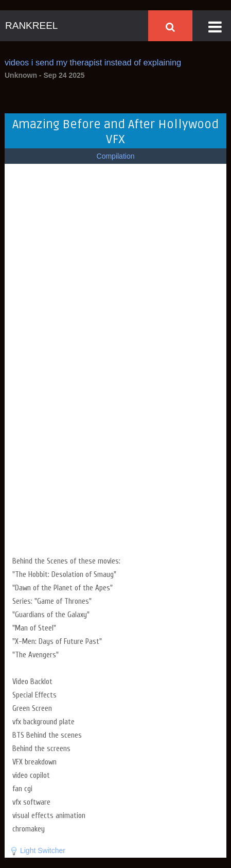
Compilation (116, 156)
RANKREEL (31, 25)
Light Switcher (43, 850)
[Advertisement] (115, 483)
